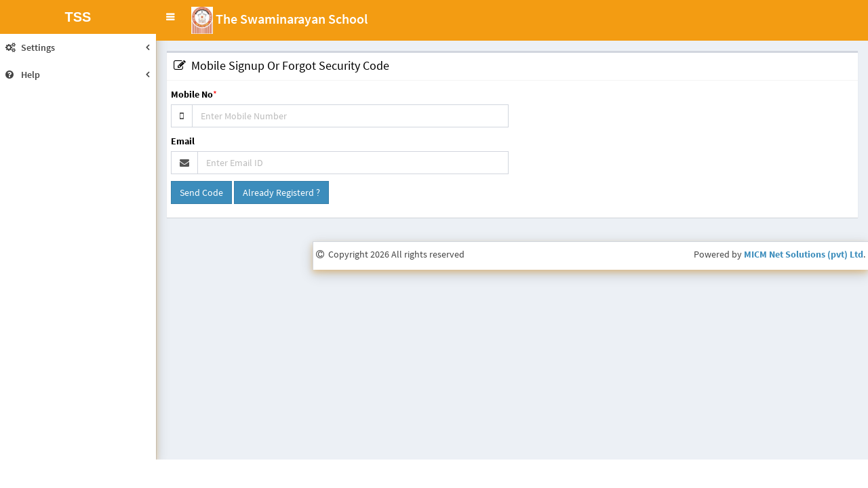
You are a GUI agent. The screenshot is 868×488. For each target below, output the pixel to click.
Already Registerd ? (281, 192)
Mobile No (192, 94)
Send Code (201, 192)
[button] (170, 17)
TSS (78, 17)
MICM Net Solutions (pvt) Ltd (804, 254)
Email (183, 141)
